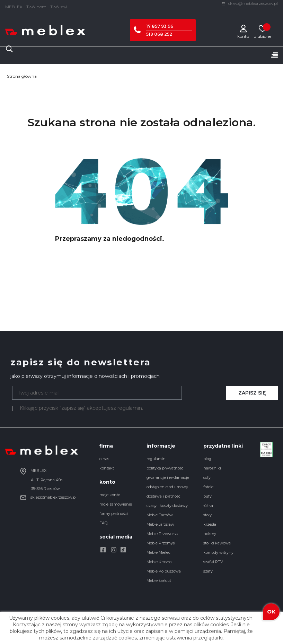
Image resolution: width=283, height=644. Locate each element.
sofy (207, 477)
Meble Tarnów (160, 515)
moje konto (110, 495)
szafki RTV (213, 562)
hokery (210, 534)
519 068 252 (159, 34)
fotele (208, 487)
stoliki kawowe (217, 543)
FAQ (103, 523)
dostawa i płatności (164, 496)
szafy (208, 571)
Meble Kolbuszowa (164, 571)
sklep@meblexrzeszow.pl (250, 3)
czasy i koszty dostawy (167, 506)
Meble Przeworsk (162, 534)
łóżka (208, 506)
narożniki (212, 468)
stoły (207, 515)
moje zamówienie (116, 504)
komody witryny (218, 552)
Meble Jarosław (160, 524)
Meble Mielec (158, 552)
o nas (104, 459)
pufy (207, 496)
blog (207, 459)
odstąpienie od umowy (167, 487)
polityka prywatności (166, 468)
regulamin (156, 459)
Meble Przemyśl (161, 543)
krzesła (210, 524)
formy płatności (114, 514)
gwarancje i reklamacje (168, 477)
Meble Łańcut (159, 581)
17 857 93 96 (160, 26)
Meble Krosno (159, 562)
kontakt (107, 468)
